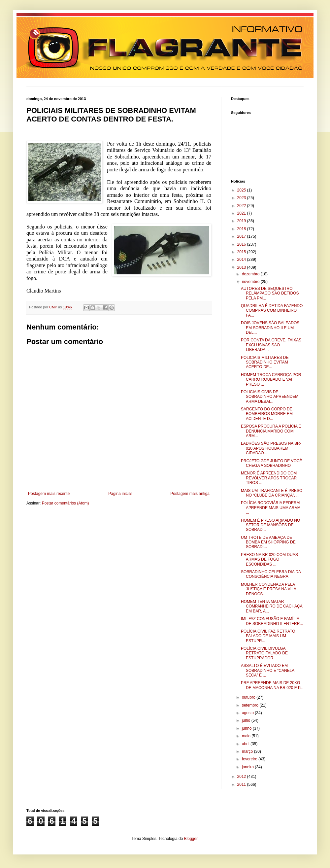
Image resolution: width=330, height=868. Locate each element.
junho (247, 728)
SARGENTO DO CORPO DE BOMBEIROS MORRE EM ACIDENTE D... (267, 414)
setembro (251, 705)
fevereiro (250, 759)
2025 (242, 190)
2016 (242, 244)
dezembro (251, 274)
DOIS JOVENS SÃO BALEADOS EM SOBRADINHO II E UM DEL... (270, 328)
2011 (242, 784)
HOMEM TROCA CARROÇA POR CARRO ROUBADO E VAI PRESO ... (271, 380)
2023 (242, 198)
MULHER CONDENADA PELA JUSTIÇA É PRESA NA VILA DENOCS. (268, 589)
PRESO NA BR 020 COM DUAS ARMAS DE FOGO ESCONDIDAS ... (269, 559)
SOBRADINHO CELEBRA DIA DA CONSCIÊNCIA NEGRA (271, 574)
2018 (242, 229)
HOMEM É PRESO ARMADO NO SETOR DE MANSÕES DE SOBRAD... (270, 525)
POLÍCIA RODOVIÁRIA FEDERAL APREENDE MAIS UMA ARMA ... (271, 508)
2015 (242, 252)
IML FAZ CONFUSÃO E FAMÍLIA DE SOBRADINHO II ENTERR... (272, 621)
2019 (242, 221)
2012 (242, 777)
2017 (242, 236)
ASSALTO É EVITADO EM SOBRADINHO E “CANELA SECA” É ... (268, 670)
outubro (249, 697)
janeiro (248, 767)
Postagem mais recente (49, 494)
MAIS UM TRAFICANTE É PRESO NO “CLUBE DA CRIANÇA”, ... (272, 493)
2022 (242, 206)
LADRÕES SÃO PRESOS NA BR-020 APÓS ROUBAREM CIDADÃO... (271, 448)
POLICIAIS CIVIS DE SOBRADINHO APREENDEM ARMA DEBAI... (270, 397)
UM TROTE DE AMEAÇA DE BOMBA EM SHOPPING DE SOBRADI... (268, 542)
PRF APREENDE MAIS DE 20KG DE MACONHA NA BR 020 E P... (272, 685)
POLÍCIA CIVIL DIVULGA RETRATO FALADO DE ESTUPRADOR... (264, 653)
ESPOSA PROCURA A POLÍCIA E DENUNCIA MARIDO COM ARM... (271, 431)
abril (246, 744)
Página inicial (120, 494)
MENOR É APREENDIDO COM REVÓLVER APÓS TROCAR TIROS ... (269, 478)
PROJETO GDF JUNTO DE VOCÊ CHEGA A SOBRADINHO (272, 463)
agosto (248, 713)
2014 (242, 260)
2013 (242, 267)
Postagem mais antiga (190, 494)
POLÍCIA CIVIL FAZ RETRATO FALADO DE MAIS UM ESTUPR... (268, 636)
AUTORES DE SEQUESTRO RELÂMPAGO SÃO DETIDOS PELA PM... (270, 293)
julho (247, 720)
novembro (251, 282)
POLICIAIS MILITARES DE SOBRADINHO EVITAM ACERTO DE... (265, 362)
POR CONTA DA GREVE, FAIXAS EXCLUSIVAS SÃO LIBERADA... (271, 345)
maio (247, 736)
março (248, 751)
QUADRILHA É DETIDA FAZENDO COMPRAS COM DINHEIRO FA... (272, 311)
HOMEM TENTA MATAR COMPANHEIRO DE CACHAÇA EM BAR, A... (272, 606)
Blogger (191, 839)
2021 (242, 213)
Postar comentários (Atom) (66, 503)
